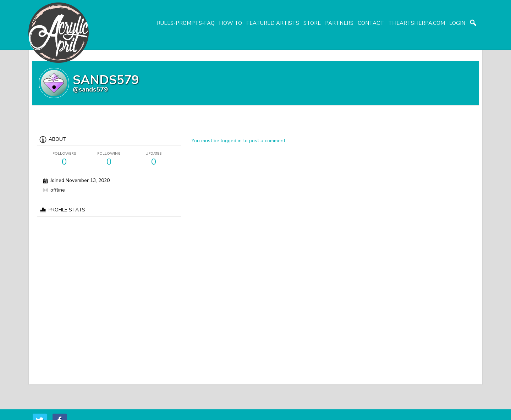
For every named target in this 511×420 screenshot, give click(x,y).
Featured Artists (273, 23)
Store (312, 23)
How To (230, 23)
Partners (339, 23)
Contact (371, 23)
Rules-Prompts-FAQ (186, 23)
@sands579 (90, 89)
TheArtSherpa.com (417, 23)
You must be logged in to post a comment (238, 141)
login (457, 23)
